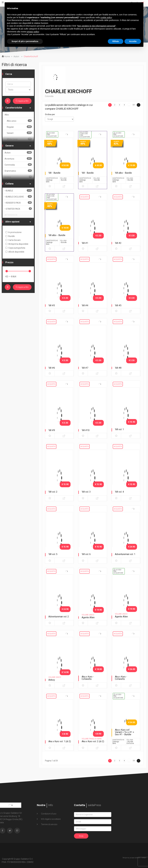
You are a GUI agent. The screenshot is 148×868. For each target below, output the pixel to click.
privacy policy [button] (33, 32)
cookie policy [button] (106, 17)
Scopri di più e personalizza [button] (25, 41)
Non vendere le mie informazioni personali (96, 26)
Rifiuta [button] (116, 41)
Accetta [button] (133, 41)
